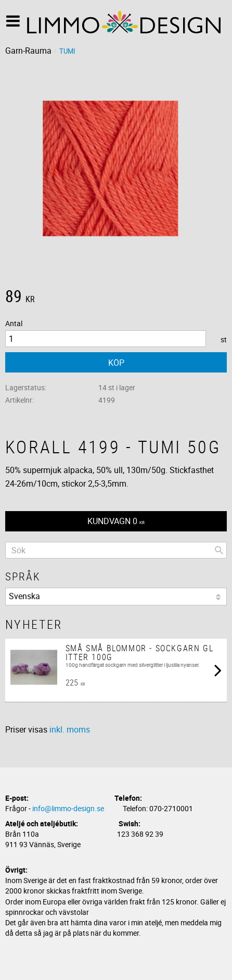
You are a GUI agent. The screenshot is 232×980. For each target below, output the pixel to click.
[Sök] (219, 550)
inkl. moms (70, 729)
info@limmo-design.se (68, 808)
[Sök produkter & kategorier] (116, 550)
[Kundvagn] (116, 521)
